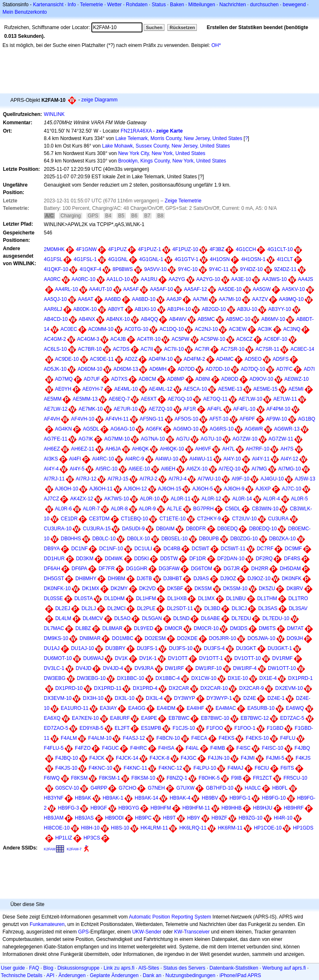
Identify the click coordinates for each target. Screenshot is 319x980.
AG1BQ (307, 419)
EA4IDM (166, 708)
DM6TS (267, 628)
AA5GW (261, 289)
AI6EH (168, 469)
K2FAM (50, 849)
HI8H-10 (90, 828)
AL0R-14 (242, 499)
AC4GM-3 (88, 339)
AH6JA (113, 449)
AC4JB (118, 339)
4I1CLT (285, 259)
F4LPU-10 (205, 768)
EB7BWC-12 (255, 718)
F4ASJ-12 (134, 738)
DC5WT (201, 549)
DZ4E (250, 698)
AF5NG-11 (151, 419)
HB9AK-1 (113, 798)
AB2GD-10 (214, 309)
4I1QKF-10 (56, 269)
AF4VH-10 (83, 419)
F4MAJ (236, 768)
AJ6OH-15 (169, 489)
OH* (216, 45)
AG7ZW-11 (281, 439)
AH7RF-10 (258, 449)
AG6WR (254, 429)
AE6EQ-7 (119, 399)
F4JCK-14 (127, 758)
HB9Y (193, 818)
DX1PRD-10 (69, 688)
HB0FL (280, 788)
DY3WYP (185, 698)
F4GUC (111, 748)
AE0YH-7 (93, 389)
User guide (13, 968)
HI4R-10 (283, 818)
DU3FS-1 (147, 648)
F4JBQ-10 (67, 758)
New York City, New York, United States (162, 153)
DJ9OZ (228, 579)
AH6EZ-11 (83, 449)
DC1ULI (143, 549)
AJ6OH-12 (135, 489)
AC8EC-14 (302, 349)
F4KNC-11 (136, 768)
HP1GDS (303, 828)
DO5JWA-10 (261, 638)
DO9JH (295, 638)
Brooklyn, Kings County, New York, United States (172, 161)
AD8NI (202, 379)
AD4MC (225, 359)
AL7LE (174, 509)
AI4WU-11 (201, 459)
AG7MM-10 (117, 439)
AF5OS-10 (186, 419)
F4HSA (166, 748)
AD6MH (158, 369)
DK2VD (147, 588)
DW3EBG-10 (91, 678)
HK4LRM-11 (154, 828)
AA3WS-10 (274, 279)
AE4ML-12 (161, 389)
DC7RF (265, 549)
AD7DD (186, 369)
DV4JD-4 (113, 668)
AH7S (287, 449)
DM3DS (239, 628)
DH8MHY (86, 579)
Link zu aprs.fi (119, 968)
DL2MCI (116, 608)
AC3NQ (292, 329)
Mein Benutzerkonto (25, 12)
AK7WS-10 (117, 499)
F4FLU (288, 738)
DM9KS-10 (56, 638)
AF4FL (215, 409)
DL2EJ (63, 608)
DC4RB (172, 549)
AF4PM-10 (278, 409)
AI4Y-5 (77, 469)
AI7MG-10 (290, 469)
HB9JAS (84, 818)
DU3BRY (115, 648)
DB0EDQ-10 (263, 529)
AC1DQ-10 (172, 329)
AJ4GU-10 (272, 479)
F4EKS (226, 738)
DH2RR (260, 569)
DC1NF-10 (111, 549)
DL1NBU (236, 598)
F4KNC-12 (171, 768)
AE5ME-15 (265, 389)
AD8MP (175, 379)
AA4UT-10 (100, 289)
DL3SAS (268, 608)
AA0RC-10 (83, 279)
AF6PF (247, 419)
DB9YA (52, 549)
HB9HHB (232, 808)
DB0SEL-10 (174, 539)
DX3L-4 (154, 698)
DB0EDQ (227, 529)
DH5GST (54, 579)
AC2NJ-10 (206, 329)
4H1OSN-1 (253, 259)
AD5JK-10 (55, 369)
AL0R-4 (271, 499)
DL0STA (83, 598)
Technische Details (22, 975)
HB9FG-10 (274, 798)
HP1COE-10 (268, 828)
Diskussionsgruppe (78, 968)
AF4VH (52, 419)
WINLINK (54, 114)
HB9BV (210, 798)
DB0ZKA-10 (282, 539)
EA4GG (137, 708)
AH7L (228, 449)
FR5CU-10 (295, 778)
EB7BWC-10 (215, 718)
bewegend (294, 5)
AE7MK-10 (91, 409)
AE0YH (63, 389)
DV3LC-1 (54, 668)
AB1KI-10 (145, 309)
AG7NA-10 (153, 439)
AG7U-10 (211, 439)
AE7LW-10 (250, 399)
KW (178, 932)
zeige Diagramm (99, 100)
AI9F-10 (241, 479)
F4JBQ (302, 748)
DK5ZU (267, 588)
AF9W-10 (276, 419)
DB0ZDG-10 (244, 539)
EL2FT (122, 728)
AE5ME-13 (230, 389)
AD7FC (284, 369)
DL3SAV (298, 608)
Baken (177, 5)
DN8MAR (90, 638)
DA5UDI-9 (134, 529)
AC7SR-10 (232, 349)
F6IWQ (52, 778)
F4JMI (248, 758)
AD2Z (131, 359)
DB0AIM (166, 529)
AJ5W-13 (305, 479)
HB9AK (83, 798)
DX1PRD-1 (301, 678)
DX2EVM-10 (289, 688)
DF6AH (52, 569)
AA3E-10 (241, 279)
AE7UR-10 (126, 409)
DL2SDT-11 (180, 608)
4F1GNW (86, 249)
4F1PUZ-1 (149, 249)
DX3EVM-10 (58, 698)
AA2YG (177, 279)
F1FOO (215, 728)
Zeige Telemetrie (183, 201)
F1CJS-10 (184, 728)
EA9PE (149, 718)
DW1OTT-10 (282, 668)
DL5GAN (152, 618)
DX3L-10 (124, 698)
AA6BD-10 (144, 299)
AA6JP (174, 299)
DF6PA (79, 569)
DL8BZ (83, 628)
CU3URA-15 (97, 529)
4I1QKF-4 (91, 269)
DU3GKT (246, 648)
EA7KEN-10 (85, 718)
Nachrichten (233, 5)
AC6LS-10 (55, 349)
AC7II (147, 349)
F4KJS (303, 758)
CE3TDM (99, 519)
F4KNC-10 (101, 768)
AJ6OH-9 (234, 489)
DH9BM (117, 579)
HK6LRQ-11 (193, 828)
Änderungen (72, 975)
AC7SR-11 (267, 349)
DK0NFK (291, 579)
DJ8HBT (173, 579)
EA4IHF (196, 708)
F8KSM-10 (143, 778)
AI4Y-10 (232, 459)
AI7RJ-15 (118, 479)
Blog (48, 968)
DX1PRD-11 (108, 688)
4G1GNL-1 (151, 259)
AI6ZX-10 (197, 469)
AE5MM (53, 399)
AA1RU (149, 279)
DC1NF (79, 549)
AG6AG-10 (123, 429)
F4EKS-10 (257, 738)
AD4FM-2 (194, 359)
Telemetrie (92, 5)
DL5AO (122, 618)
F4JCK (97, 758)
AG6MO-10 (186, 429)
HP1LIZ (64, 838)
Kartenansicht (48, 5)
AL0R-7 (92, 509)
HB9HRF (294, 808)
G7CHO (128, 788)
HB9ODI (114, 818)
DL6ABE (211, 618)
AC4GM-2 (55, 339)
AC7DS (121, 349)
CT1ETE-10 (173, 519)
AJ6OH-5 (202, 489)
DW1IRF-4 (245, 668)
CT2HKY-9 (209, 519)
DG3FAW (169, 569)
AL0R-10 (150, 499)
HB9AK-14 (146, 798)
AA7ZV (260, 299)
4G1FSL (53, 259)
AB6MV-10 (273, 319)
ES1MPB (151, 728)
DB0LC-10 (104, 539)
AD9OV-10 (261, 379)
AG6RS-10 (221, 429)
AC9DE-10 (67, 359)
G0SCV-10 (67, 788)
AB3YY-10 (280, 309)
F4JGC (189, 758)
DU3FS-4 (214, 648)
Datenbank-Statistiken (234, 968)
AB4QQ (149, 319)
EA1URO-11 (75, 708)
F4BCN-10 (168, 738)
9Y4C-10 (188, 269)
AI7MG (259, 469)
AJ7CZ (52, 499)
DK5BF (175, 588)
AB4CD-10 (56, 319)
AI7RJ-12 (86, 479)
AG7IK (86, 439)
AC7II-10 (174, 349)
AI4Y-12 (290, 459)
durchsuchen (264, 5)
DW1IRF (174, 668)
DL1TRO (298, 598)
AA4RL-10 (66, 289)
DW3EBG (55, 678)
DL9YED (144, 628)
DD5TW (169, 559)
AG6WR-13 (287, 429)
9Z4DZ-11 (285, 269)
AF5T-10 (219, 419)
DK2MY (119, 588)
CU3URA (278, 519)
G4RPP (99, 788)
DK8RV (295, 588)
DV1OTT (178, 658)
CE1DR (69, 519)
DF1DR (198, 559)
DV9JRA (144, 668)
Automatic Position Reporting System (170, 917)
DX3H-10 (93, 698)
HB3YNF (54, 798)
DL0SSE (54, 598)
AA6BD (112, 299)
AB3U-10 (247, 309)
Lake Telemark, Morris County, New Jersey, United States (179, 138)
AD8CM (147, 379)
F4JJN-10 (218, 758)
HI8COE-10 (57, 828)
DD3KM (85, 559)
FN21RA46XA (136, 131)
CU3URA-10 (58, 529)
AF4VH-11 (117, 419)
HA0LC (253, 788)
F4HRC (139, 748)
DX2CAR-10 (214, 688)
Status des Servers (184, 968)
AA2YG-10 (208, 279)
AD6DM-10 (90, 369)
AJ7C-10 (291, 489)
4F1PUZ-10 (185, 249)
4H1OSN (220, 259)
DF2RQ (264, 559)
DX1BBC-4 (168, 678)
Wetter (114, 5)
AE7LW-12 (56, 409)
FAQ (34, 968)
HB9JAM (54, 818)
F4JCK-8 (159, 758)
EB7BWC (179, 718)
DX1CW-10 (204, 678)
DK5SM (203, 588)
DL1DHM (114, 598)
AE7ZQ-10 (161, 409)
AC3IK (265, 329)
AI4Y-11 (261, 459)
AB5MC (206, 319)
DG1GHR (136, 569)
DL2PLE (146, 608)
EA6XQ (52, 718)
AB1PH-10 (179, 309)
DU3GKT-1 (280, 648)
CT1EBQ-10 (134, 519)
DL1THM (267, 598)
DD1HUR (54, 559)
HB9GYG (129, 808)
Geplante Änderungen (114, 975)
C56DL (233, 509)
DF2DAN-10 (231, 559)
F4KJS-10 (66, 768)
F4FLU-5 (54, 748)
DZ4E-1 (276, 698)
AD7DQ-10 (253, 369)
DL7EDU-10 (276, 618)
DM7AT (295, 628)
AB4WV (178, 319)
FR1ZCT (263, 778)
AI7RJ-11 (54, 479)
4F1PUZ (117, 249)
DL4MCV (93, 618)
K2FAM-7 (74, 849)
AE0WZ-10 (296, 379)
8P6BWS (123, 269)
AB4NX (87, 319)
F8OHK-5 (209, 778)
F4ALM (69, 738)
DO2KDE (187, 638)
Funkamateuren (47, 924)
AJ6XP (263, 489)
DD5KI (141, 559)
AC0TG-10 (136, 329)
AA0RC (52, 279)
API (50, 975)
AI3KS (51, 459)
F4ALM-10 (100, 738)
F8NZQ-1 (177, 778)
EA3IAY (108, 708)
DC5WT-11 (233, 549)
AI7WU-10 (209, 479)
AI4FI (75, 459)
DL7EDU (241, 618)
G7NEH (156, 788)
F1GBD (275, 728)
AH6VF (203, 449)
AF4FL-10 (244, 409)
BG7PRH (203, 509)
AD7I (309, 369)
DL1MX (206, 598)
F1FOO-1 (245, 728)
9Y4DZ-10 (252, 269)
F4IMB (217, 748)
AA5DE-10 (230, 289)
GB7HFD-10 (220, 788)
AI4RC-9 (135, 459)
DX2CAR (179, 688)
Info (72, 5)
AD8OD (229, 379)
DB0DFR (196, 529)
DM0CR (173, 628)
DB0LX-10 (139, 539)
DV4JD (83, 668)
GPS (83, 932)
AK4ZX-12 (82, 499)
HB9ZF (219, 818)
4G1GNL (118, 259)
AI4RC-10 (103, 459)
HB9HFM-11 (196, 808)
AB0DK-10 (85, 309)
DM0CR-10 (206, 628)
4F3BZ (217, 249)
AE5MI (296, 389)
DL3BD (212, 608)
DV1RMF (282, 658)
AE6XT (149, 399)
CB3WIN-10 (265, 509)
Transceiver (196, 932)
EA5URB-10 (261, 708)
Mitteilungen (202, 5)
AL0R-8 (119, 509)
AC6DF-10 (276, 339)
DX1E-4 (268, 678)
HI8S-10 (120, 828)
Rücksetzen (182, 27)
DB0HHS (71, 539)
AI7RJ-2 (148, 479)
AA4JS (306, 279)
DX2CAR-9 (252, 688)
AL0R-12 (211, 499)
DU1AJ (52, 648)
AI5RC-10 (107, 469)
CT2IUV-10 (244, 519)
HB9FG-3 (69, 808)
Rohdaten (137, 5)
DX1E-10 (238, 678)
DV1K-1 (148, 658)
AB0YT (116, 309)
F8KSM (79, 778)
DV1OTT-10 (248, 658)
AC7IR (202, 349)
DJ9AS (201, 579)
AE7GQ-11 (215, 399)
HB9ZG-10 (250, 818)
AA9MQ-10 (291, 299)
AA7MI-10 (230, 299)
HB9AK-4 (180, 798)
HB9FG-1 (240, 798)
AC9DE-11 (102, 359)
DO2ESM (155, 638)
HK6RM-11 (230, 828)
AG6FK (154, 429)
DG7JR (232, 569)
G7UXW (185, 788)
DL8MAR (112, 628)
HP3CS (92, 838)
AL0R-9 (147, 509)
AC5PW (180, 339)
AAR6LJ (53, 309)
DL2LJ (89, 608)
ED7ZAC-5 (292, 718)
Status (159, 5)
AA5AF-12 (195, 289)
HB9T (169, 818)
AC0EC (69, 329)
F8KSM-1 (109, 778)
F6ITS (287, 768)
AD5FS (281, 359)
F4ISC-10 (272, 748)
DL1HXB (177, 598)
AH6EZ (52, 449)
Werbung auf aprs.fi (284, 968)
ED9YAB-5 (92, 728)
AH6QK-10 (172, 449)
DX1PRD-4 (145, 688)
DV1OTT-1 (211, 658)
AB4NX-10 (118, 319)
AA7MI (200, 299)
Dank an (152, 975)
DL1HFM (146, 598)
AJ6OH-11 (101, 489)
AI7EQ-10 (229, 469)
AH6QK (141, 449)
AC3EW (238, 329)
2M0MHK (54, 249)
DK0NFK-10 (58, 588)
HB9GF (99, 808)
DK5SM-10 (235, 588)
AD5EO (253, 359)
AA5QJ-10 (55, 299)
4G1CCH (246, 249)
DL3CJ (239, 608)
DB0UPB (209, 539)
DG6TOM (202, 569)
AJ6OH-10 (66, 489)
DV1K (121, 658)
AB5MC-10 (238, 319)
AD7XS (119, 379)
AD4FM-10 (161, 359)
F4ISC (243, 748)
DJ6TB (144, 579)
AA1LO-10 (118, 279)
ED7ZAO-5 (56, 728)
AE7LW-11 (285, 399)
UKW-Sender (147, 932)
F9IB (236, 778)
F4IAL (192, 748)
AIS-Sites (149, 968)
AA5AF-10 (161, 289)
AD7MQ (64, 379)
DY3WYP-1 (219, 698)
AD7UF (92, 379)
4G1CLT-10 (280, 249)
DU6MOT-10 (58, 658)
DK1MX (91, 588)
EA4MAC (226, 708)
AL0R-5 (300, 499)
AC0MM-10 (101, 329)
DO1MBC (123, 638)
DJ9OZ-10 (259, 579)
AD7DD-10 (218, 369)
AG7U (183, 439)
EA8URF (120, 718)
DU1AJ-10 (82, 648)
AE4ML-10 (126, 389)
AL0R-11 (180, 499)
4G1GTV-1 (186, 259)
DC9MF (293, 549)
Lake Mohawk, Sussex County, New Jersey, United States (166, 146)
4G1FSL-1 (85, 259)
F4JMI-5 (275, 758)
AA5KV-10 (293, 289)
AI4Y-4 (52, 469)
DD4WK (114, 559)
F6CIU (262, 768)
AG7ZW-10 (245, 439)
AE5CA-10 (195, 389)
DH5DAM (291, 569)
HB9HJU (263, 808)
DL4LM (63, 618)
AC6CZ (244, 339)
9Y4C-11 (219, 269)
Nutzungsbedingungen (190, 975)
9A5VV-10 (155, 269)
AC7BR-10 (90, 349)
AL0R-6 (63, 509)
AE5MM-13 (85, 399)
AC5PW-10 (213, 339)
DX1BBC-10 (131, 678)
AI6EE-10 (139, 469)
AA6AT (86, 299)
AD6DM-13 (126, 369)
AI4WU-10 (167, 459)
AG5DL (91, 429)
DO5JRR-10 (222, 638)
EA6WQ (295, 708)
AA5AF (131, 289)
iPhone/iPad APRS (240, 975)
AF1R (190, 409)
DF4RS (292, 559)
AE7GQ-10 (180, 399)
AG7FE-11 (56, 439)
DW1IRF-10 (208, 668)
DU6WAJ (93, 658)
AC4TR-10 (149, 339)
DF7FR (107, 569)
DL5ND (181, 618)
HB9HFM (161, 808)
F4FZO (83, 748)
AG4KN (63, 429)
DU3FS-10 (181, 648)
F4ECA (199, 738)
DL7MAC (54, 628)
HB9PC (143, 818)
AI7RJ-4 (178, 479)
